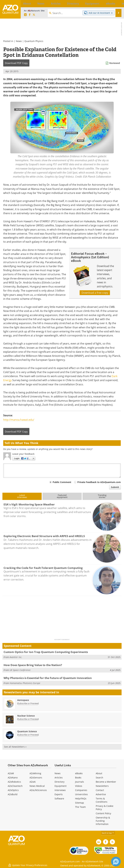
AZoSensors (36, 778)
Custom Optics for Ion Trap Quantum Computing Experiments (46, 652)
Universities (81, 794)
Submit (115, 487)
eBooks (79, 773)
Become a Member (106, 782)
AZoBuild (13, 794)
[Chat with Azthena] (116, 862)
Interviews (60, 790)
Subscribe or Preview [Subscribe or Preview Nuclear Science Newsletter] (28, 719)
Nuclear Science (26, 716)
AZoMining (35, 773)
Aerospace (23, 700)
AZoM (11, 773)
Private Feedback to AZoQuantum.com (99, 482)
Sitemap (80, 803)
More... (118, 4)
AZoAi (33, 782)
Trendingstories (102, 496)
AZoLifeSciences (38, 790)
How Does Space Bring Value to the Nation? (33, 665)
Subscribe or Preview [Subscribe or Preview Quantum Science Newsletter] (28, 735)
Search (99, 778)
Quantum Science (27, 731)
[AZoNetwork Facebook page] (30, 15)
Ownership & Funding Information (103, 821)
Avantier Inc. (16, 657)
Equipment (61, 786)
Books (78, 778)
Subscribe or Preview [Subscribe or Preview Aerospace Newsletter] (28, 703)
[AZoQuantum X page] (34, 15)
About (99, 773)
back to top (108, 833)
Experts (59, 794)
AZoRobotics (14, 782)
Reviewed (115, 63)
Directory (59, 782)
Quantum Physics (34, 41)
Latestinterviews (22, 496)
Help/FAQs (81, 799)
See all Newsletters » (15, 747)
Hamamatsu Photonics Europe (25, 683)
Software (59, 799)
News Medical (37, 786)
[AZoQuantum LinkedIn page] (25, 15)
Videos (79, 786)
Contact (100, 790)
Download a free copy (95, 293)
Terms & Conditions (102, 800)
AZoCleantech (15, 786)
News (19, 41)
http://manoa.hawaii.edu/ (19, 420)
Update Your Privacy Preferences (28, 864)
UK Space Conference (20, 670)
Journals (80, 782)
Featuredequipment (62, 496)
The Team (80, 807)
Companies (81, 790)
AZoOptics (13, 790)
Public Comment (62, 482)
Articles (59, 778)
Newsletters (102, 786)
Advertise (101, 794)
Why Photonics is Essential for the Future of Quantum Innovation (48, 678)
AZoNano (13, 778)
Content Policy (103, 813)
